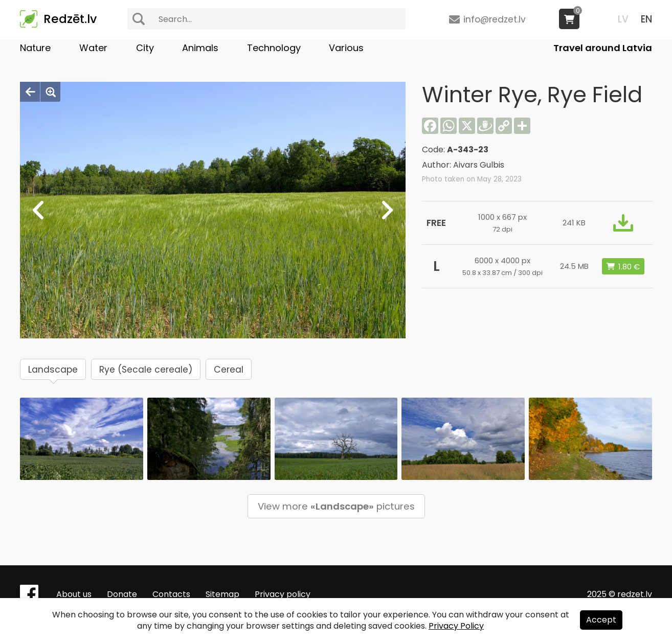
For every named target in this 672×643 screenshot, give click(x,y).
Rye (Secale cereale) (146, 370)
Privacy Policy (456, 626)
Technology (274, 48)
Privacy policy (283, 594)
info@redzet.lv (495, 19)
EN (646, 19)
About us (74, 594)
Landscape (53, 370)
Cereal (229, 370)
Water (93, 48)
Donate (122, 594)
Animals (200, 48)
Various (346, 48)
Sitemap (222, 594)
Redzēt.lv (70, 19)
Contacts (171, 594)
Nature (35, 48)
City (145, 48)
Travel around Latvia (603, 48)
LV (623, 19)
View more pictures (336, 506)
